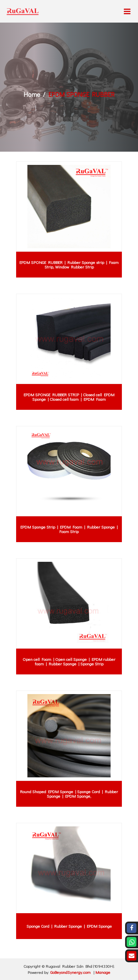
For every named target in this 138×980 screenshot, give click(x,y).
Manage (103, 972)
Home (32, 94)
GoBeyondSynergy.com (70, 972)
